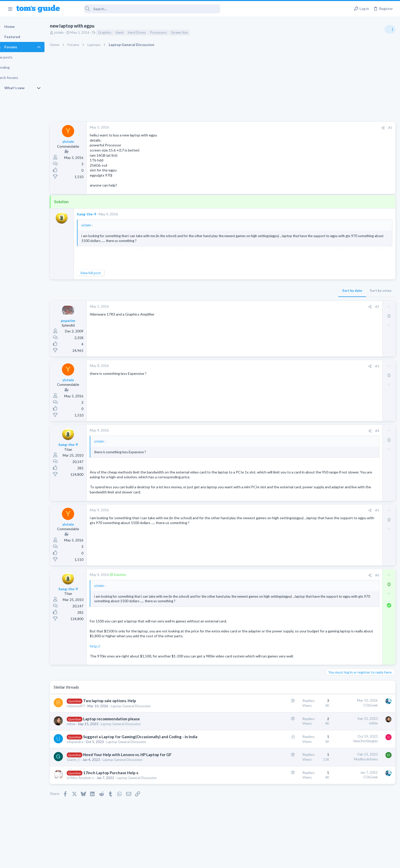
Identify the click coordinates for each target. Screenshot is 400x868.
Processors (167, 32)
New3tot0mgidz (283, 746)
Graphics (114, 32)
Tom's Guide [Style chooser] (358, 825)
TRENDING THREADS (335, 278)
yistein (68, 32)
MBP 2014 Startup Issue (355, 323)
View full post (99, 273)
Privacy (213, 861)
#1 (308, 128)
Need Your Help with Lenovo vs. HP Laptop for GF (136, 760)
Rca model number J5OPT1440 (360, 407)
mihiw (80, 729)
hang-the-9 (96, 214)
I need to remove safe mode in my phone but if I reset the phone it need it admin (361, 377)
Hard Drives (146, 32)
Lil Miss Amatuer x (89, 783)
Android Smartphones (344, 397)
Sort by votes (298, 291)
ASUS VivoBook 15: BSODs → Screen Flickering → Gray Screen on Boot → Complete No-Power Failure (360, 294)
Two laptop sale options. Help (119, 706)
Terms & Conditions (248, 861)
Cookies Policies (181, 861)
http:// (104, 646)
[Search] (143, 9)
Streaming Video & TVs (345, 421)
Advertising (145, 861)
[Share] (301, 128)
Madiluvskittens (284, 764)
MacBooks (335, 337)
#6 (295, 575)
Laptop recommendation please (120, 724)
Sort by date (270, 291)
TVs (330, 362)
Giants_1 (82, 765)
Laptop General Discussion (140, 711)
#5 (295, 510)
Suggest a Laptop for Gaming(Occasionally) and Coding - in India (149, 742)
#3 (295, 366)
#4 (295, 431)
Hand (129, 32)
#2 (295, 307)
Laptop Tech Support (343, 313)
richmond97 (85, 711)
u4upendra (84, 747)
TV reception (346, 348)
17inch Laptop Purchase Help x (120, 778)
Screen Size (188, 32)
